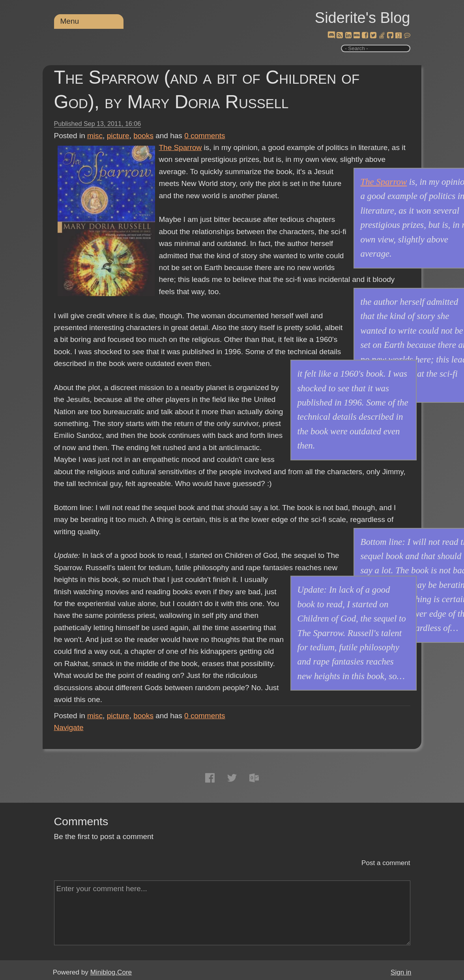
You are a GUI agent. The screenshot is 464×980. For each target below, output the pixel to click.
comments (205, 136)
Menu (70, 21)
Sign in (401, 972)
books (143, 136)
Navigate (69, 727)
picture (118, 136)
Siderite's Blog (363, 18)
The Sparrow (181, 147)
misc (95, 136)
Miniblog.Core (111, 972)
